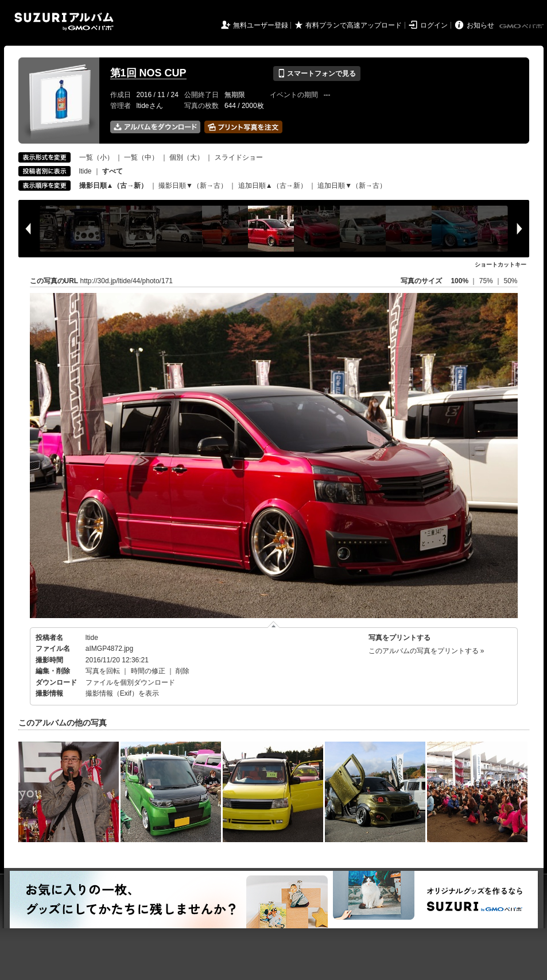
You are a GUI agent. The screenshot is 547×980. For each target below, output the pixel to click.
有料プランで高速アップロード (354, 25)
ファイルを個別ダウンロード (130, 682)
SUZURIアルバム (64, 22)
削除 (183, 671)
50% (510, 281)
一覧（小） (96, 157)
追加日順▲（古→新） (273, 186)
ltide (86, 171)
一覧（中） (141, 157)
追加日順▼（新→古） (352, 186)
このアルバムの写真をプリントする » (426, 651)
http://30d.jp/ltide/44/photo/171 (127, 281)
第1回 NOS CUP (148, 73)
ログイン (434, 25)
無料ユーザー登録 (261, 25)
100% (459, 281)
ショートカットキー (501, 265)
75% (487, 281)
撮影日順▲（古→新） (114, 186)
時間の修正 (148, 671)
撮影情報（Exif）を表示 (122, 693)
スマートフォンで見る (317, 74)
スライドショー (239, 157)
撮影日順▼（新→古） (193, 186)
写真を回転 (103, 671)
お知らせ (480, 25)
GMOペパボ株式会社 (522, 26)
